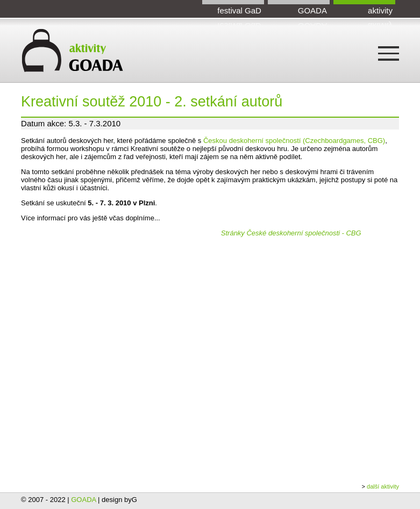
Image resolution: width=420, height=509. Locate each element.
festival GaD (239, 10)
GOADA (312, 10)
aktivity (380, 10)
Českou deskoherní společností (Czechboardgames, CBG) (294, 141)
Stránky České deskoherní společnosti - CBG (291, 233)
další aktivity (383, 486)
